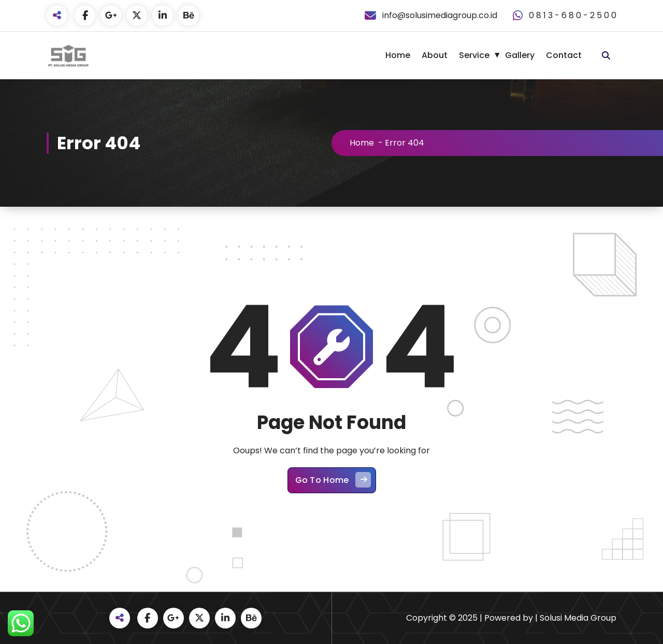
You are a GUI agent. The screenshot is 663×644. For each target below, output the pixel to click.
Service (474, 55)
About (435, 55)
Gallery (520, 55)
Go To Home (333, 482)
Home (398, 55)
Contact (564, 55)
